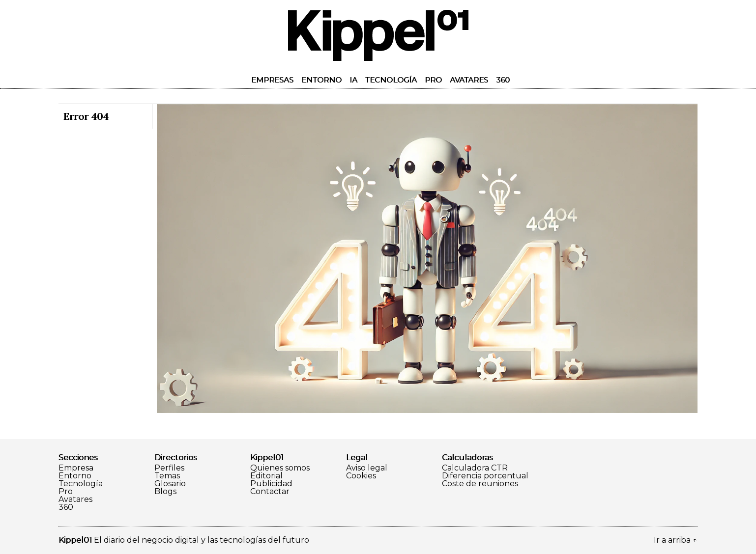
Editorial (266, 476)
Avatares (469, 80)
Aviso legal (367, 468)
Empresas (272, 80)
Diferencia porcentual (485, 476)
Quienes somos (280, 468)
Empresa (76, 468)
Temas (167, 476)
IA (353, 80)
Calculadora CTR (475, 468)
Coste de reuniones (480, 484)
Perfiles (169, 468)
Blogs (165, 492)
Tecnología (391, 80)
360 (503, 80)
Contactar (270, 492)
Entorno (321, 80)
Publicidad (271, 484)
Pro (433, 80)
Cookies (361, 476)
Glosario (170, 484)
